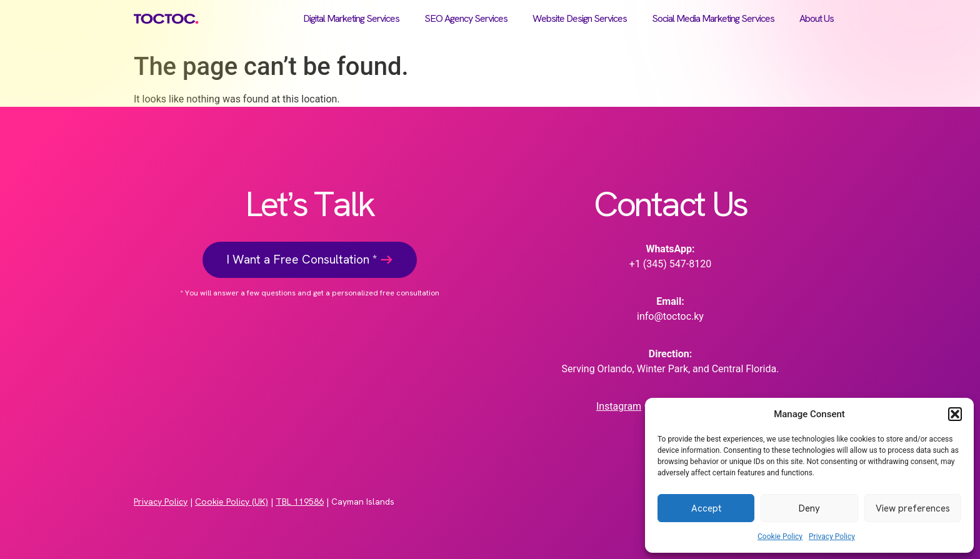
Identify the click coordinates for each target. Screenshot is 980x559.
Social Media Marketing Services (713, 18)
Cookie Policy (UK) (232, 502)
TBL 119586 (300, 502)
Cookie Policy (780, 537)
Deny (809, 508)
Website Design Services (580, 18)
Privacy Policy (832, 537)
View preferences (913, 508)
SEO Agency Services (466, 18)
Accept (706, 508)
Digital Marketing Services (351, 18)
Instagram (619, 406)
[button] (955, 414)
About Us (817, 18)
